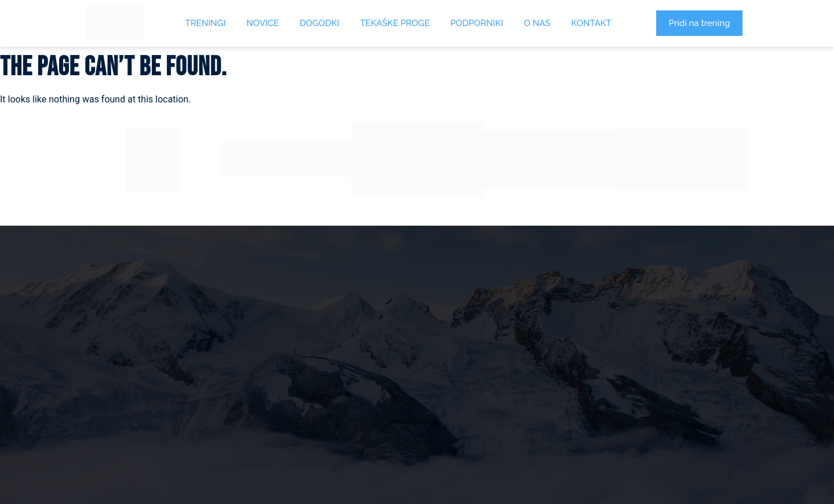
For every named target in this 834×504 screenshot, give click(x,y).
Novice (263, 23)
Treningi (206, 23)
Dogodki (319, 23)
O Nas (537, 23)
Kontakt (591, 23)
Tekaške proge (395, 23)
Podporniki (477, 23)
